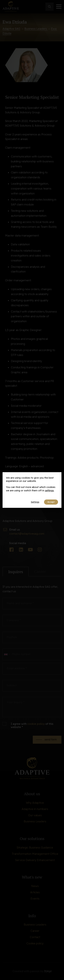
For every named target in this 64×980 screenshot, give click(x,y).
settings (49, 491)
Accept (51, 502)
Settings (35, 502)
